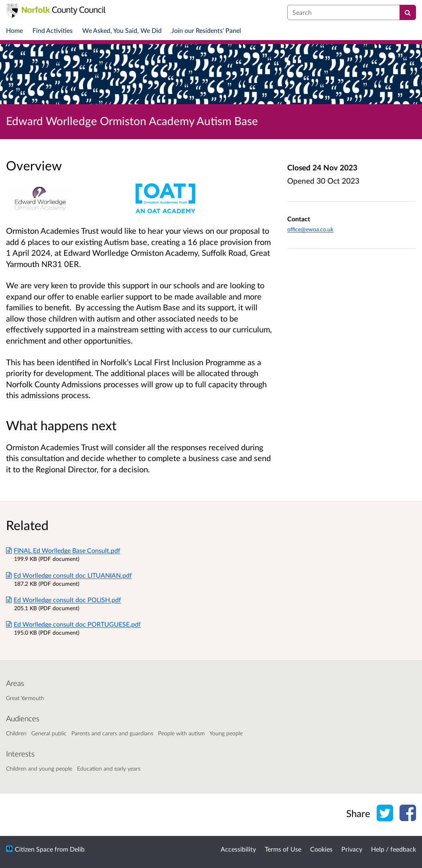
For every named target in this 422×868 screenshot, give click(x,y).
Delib (77, 849)
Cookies (321, 849)
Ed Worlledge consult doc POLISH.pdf (64, 600)
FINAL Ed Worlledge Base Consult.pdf (63, 550)
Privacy (352, 849)
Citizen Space (34, 849)
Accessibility (238, 849)
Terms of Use (283, 849)
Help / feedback (394, 849)
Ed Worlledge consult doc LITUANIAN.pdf (69, 575)
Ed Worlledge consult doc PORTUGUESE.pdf (73, 624)
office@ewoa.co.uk (310, 229)
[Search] (408, 12)
